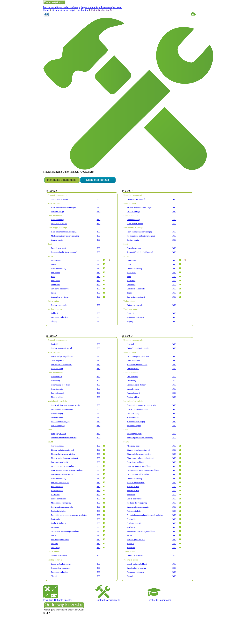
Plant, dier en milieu (59, 236)
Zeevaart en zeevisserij (60, 309)
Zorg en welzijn (57, 252)
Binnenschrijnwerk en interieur (63, 471)
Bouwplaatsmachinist (59, 479)
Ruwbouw (55, 544)
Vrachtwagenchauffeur (60, 556)
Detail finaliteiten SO (92, 9)
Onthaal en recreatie (59, 317)
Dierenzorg (55, 398)
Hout (53, 289)
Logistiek (55, 361)
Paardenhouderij (58, 232)
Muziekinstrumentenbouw (61, 381)
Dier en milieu (56, 393)
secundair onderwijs (66, 7)
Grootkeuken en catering (61, 585)
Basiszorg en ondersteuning (62, 426)
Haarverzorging (57, 430)
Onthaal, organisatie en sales (63, 365)
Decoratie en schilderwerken (62, 491)
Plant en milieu (57, 414)
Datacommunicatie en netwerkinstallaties (67, 487)
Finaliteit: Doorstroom (157, 615)
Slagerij (54, 334)
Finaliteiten (76, 9)
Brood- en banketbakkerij (61, 581)
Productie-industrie (58, 540)
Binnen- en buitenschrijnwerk (62, 467)
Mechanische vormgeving (61, 520)
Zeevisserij (55, 564)
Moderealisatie (57, 434)
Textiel (54, 305)
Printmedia (55, 297)
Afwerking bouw (57, 463)
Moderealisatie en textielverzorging (65, 248)
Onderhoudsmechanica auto (62, 524)
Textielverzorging (58, 442)
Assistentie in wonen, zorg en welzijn (65, 422)
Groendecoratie (57, 406)
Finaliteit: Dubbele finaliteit (55, 615)
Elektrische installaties (60, 499)
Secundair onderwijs (60, 9)
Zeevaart (55, 560)
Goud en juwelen (58, 377)
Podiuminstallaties (58, 528)
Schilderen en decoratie (60, 301)
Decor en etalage (58, 224)
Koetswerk (55, 511)
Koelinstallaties (57, 507)
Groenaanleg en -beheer (61, 402)
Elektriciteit (55, 285)
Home (46, 9)
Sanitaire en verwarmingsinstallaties (65, 548)
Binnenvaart (56, 273)
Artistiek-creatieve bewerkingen (63, 220)
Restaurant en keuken (60, 330)
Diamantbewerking (58, 281)
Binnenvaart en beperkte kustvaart (65, 475)
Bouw (53, 277)
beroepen (106, 7)
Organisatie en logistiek (60, 212)
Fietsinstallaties (57, 503)
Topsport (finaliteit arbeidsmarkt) (64, 265)
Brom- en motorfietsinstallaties (63, 483)
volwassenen (96, 7)
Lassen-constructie (59, 516)
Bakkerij (54, 326)
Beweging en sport (58, 260)
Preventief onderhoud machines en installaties (69, 532)
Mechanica (55, 293)
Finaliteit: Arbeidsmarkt (105, 615)
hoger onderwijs (82, 7)
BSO (99, 212)
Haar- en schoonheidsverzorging (64, 244)
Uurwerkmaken (57, 385)
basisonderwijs (50, 7)
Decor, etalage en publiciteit (62, 373)
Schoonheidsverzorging (60, 438)
